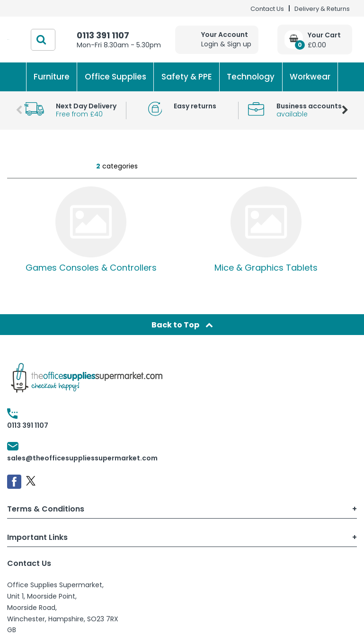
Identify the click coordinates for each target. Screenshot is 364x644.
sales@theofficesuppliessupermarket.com (82, 458)
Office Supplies (115, 77)
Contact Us (267, 9)
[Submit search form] (41, 40)
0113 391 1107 (103, 35)
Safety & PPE (187, 77)
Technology (251, 77)
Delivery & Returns (322, 9)
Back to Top (182, 325)
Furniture (52, 77)
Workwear (310, 77)
